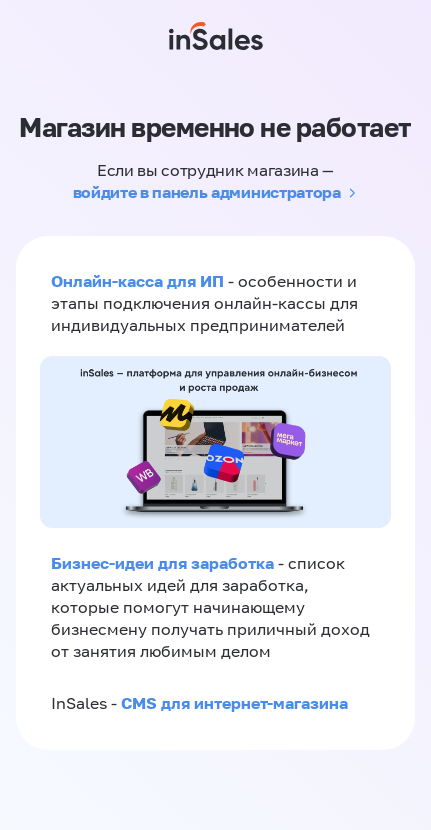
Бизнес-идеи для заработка (162, 563)
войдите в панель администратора (207, 192)
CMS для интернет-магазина (234, 703)
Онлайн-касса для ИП (137, 281)
